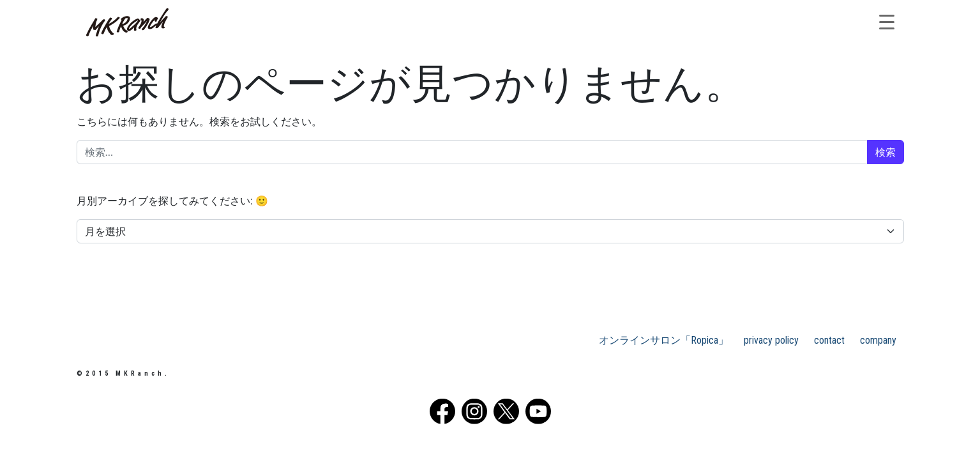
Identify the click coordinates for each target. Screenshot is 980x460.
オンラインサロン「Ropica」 (664, 340)
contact (829, 340)
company (878, 340)
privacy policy (771, 340)
